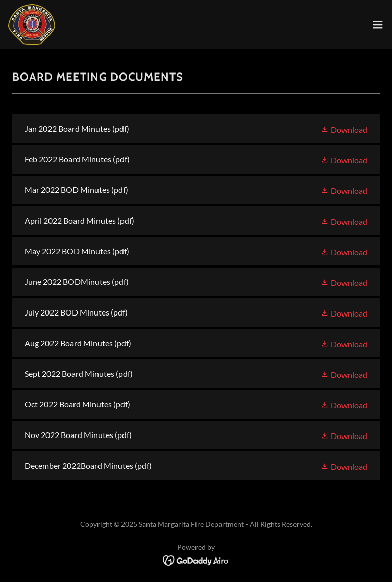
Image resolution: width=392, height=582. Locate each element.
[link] (32, 25)
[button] (378, 25)
